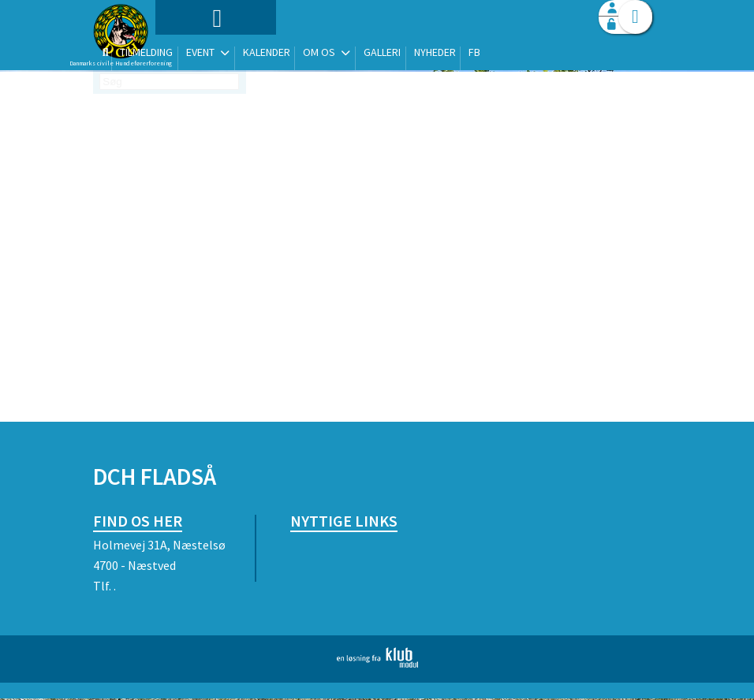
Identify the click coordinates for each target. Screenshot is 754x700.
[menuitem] (192, 53)
